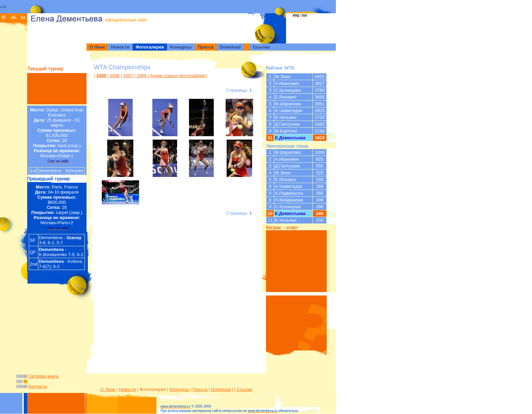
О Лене (108, 389)
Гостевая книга (43, 376)
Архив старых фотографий (178, 76)
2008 (116, 76)
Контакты (38, 386)
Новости (127, 389)
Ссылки (245, 389)
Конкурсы (179, 389)
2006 (142, 76)
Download (221, 389)
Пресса (200, 389)
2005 (102, 76)
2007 (129, 76)
